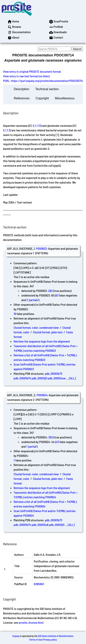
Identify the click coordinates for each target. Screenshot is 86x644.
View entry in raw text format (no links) (26, 76)
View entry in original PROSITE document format (32, 71)
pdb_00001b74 (22, 378)
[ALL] (72, 378)
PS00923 (41, 248)
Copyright (42, 98)
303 (51, 437)
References (22, 98)
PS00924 (42, 395)
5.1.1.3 (7, 130)
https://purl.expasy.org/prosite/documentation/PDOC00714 (47, 81)
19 (15, 314)
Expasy (16, 636)
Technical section (47, 89)
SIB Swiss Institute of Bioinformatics (56, 636)
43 (57, 442)
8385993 (39, 584)
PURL (6, 81)
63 (57, 295)
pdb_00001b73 (54, 373)
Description (21, 89)
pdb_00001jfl (39, 378)
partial (32, 446)
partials (33, 300)
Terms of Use (36, 640)
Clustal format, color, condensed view (36, 327)
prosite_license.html (31, 622)
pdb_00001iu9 (40, 525)
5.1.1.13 (37, 126)
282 (50, 291)
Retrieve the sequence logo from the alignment (42, 341)
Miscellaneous (65, 98)
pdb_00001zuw (57, 378)
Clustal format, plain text (48, 332)
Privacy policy (50, 640)
